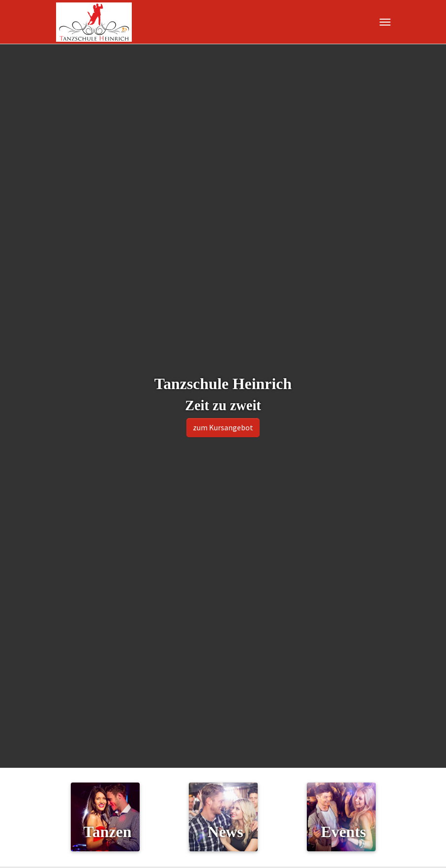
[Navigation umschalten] (385, 22)
